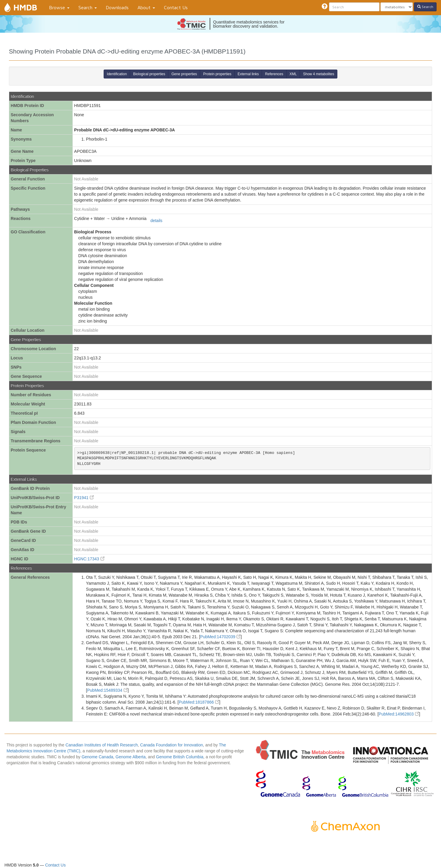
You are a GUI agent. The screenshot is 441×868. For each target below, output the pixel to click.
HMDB (25, 7)
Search (88, 7)
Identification (117, 74)
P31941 (84, 498)
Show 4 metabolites (318, 74)
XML (293, 74)
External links (248, 74)
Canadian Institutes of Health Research (102, 745)
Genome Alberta (131, 757)
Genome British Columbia (180, 757)
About (146, 7)
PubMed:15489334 (107, 690)
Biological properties (149, 74)
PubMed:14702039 (220, 637)
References (274, 74)
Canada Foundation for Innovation (172, 745)
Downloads (117, 7)
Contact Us (176, 7)
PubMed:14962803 (399, 714)
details (156, 221)
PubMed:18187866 (199, 702)
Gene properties (184, 74)
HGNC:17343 (89, 559)
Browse (59, 7)
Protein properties (217, 74)
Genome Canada (98, 757)
